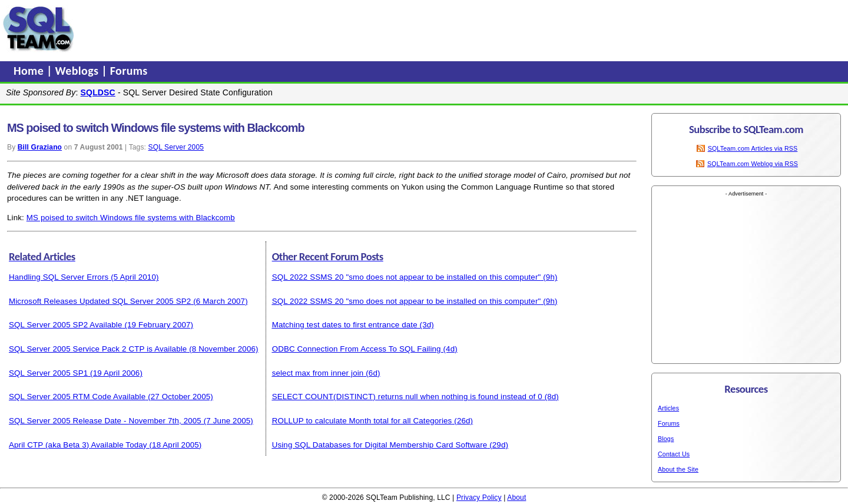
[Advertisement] (302, 29)
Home (30, 71)
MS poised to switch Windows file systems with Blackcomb (131, 218)
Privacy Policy (479, 498)
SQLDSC (98, 92)
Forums (129, 71)
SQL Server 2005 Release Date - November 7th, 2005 (105, 421)
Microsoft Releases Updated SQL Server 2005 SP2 (100, 301)
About (516, 498)
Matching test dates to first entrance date (345, 325)
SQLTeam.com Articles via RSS (753, 148)
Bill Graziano (40, 147)
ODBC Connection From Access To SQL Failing (357, 349)
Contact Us (674, 454)
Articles (668, 408)
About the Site (678, 469)
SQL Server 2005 (176, 147)
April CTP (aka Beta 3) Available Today (78, 445)
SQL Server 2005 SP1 (48, 373)
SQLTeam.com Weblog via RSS (753, 164)
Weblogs (79, 71)
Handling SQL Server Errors (59, 277)
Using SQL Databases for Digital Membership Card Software (380, 445)
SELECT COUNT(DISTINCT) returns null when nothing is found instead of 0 (407, 397)
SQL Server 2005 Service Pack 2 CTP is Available (98, 349)
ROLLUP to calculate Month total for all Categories (362, 421)
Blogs (666, 439)
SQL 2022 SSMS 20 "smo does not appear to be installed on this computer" (407, 277)
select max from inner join (318, 373)
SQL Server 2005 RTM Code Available (77, 397)
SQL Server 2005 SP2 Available (66, 325)
